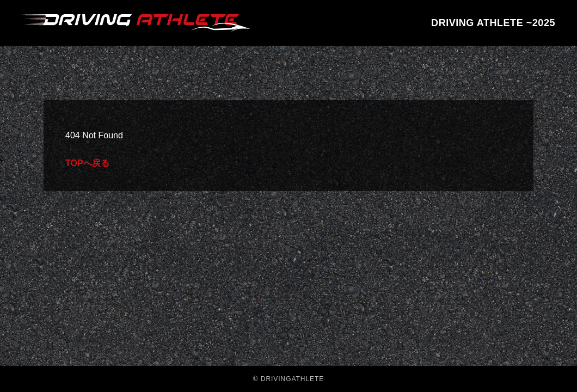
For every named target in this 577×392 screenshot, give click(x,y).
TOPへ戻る (87, 163)
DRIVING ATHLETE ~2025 (493, 23)
